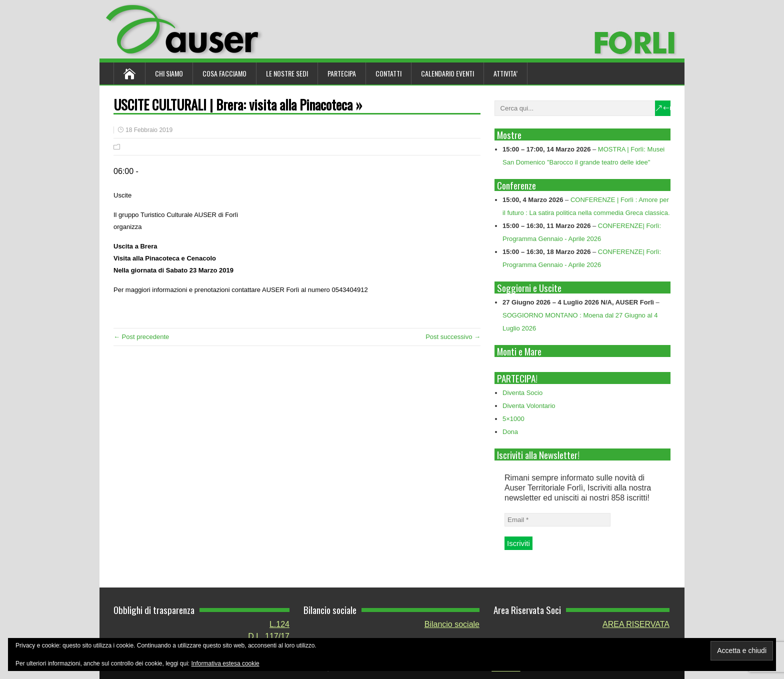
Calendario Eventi (447, 73)
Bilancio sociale (452, 624)
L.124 (279, 624)
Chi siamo (169, 73)
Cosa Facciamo (224, 73)
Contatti (388, 73)
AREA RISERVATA (636, 624)
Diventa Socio (522, 393)
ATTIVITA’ (505, 73)
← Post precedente (141, 337)
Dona (510, 432)
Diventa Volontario (529, 406)
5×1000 (513, 419)
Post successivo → (453, 337)
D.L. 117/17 (269, 636)
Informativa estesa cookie (225, 663)
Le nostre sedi (287, 73)
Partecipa (342, 73)
